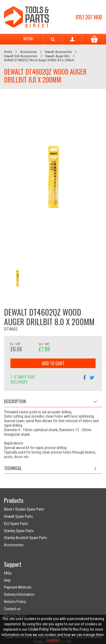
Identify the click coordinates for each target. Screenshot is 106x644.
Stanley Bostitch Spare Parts (25, 538)
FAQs (8, 573)
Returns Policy (15, 602)
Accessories (28, 52)
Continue (53, 640)
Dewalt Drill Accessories (21, 56)
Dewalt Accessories (58, 52)
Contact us (12, 609)
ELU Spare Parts (16, 524)
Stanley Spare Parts (19, 531)
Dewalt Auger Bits (57, 56)
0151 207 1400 (89, 17)
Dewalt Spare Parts (18, 516)
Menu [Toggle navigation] (23, 39)
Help (7, 580)
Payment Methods (18, 587)
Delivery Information (19, 594)
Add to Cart (53, 363)
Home (8, 52)
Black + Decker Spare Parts (24, 509)
